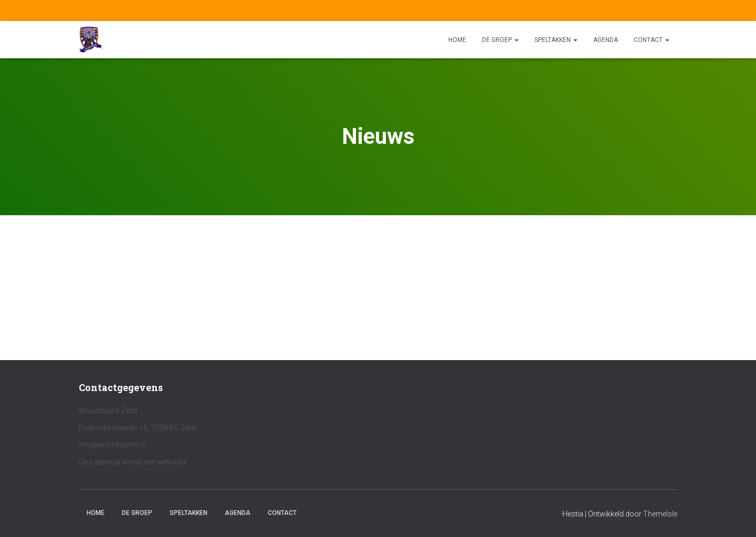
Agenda (606, 40)
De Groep (500, 40)
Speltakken (556, 40)
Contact (652, 40)
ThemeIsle (660, 514)
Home (457, 40)
